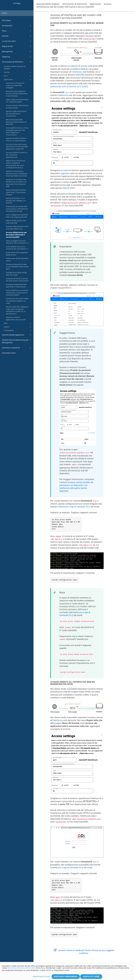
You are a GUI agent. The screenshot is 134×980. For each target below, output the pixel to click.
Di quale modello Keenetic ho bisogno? (15, 68)
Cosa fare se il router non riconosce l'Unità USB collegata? (15, 85)
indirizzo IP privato (79, 66)
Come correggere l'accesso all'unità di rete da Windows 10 (17, 242)
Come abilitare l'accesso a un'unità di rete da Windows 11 (17, 248)
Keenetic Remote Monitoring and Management (17, 341)
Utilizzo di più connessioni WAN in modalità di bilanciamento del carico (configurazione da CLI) (15, 164)
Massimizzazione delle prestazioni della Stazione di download (16, 122)
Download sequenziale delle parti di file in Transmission (16, 286)
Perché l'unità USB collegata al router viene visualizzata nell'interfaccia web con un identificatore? (17, 310)
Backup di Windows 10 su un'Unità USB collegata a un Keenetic (16, 201)
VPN (18, 323)
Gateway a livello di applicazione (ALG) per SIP (16, 318)
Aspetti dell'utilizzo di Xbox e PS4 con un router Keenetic (16, 140)
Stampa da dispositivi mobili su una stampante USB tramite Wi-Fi (17, 267)
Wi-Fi (18, 76)
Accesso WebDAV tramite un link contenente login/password (17, 155)
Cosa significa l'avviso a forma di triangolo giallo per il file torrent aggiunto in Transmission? (17, 131)
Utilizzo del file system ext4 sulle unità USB (16, 222)
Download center (9, 353)
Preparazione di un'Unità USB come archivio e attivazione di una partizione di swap (17, 209)
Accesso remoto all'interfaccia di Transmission (17, 107)
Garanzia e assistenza (17, 348)
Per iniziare (6, 20)
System (18, 327)
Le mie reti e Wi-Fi (17, 41)
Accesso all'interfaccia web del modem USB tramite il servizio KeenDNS (16, 235)
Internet (17, 36)
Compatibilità (18, 331)
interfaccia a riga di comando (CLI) (74, 507)
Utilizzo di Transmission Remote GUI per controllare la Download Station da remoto (17, 174)
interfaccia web (79, 72)
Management (17, 52)
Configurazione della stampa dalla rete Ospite (16, 274)
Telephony (17, 57)
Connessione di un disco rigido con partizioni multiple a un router (17, 301)
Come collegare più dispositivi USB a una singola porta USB (17, 216)
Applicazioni (18, 80)
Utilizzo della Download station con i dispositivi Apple (17, 101)
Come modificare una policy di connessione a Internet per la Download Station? (17, 293)
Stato (17, 31)
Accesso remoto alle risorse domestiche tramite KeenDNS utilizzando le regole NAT (17, 147)
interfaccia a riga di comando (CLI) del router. (72, 868)
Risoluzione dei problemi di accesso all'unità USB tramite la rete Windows (17, 94)
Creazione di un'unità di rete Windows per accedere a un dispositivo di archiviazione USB (16, 183)
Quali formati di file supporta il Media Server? (17, 254)
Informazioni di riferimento (17, 62)
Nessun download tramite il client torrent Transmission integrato (16, 192)
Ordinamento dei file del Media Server (17, 260)
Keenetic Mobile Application (17, 335)
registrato (65, 173)
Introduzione (17, 26)
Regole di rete (17, 46)
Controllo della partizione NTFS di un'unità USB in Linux (17, 228)
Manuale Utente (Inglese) (48, 4)
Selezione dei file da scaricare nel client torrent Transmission (17, 280)
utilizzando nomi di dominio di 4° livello (69, 87)
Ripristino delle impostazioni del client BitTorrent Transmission (16, 114)
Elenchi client (69, 188)
